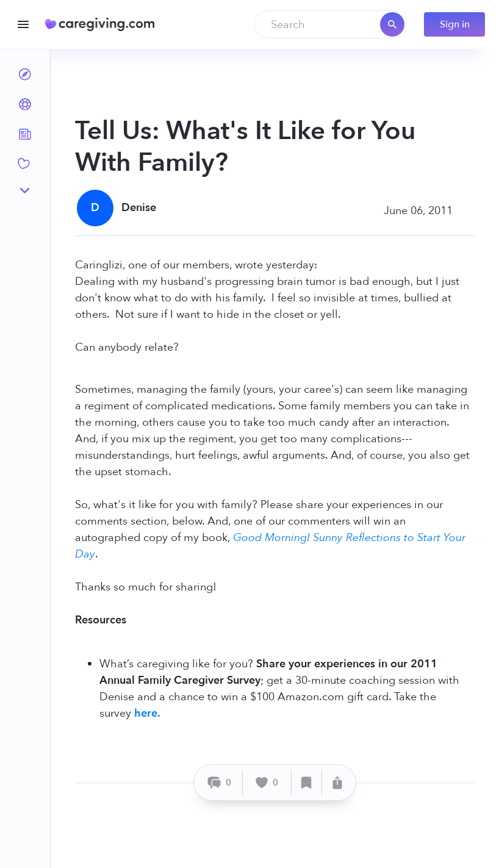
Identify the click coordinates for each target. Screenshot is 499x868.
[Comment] (220, 782)
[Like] (267, 782)
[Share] (337, 782)
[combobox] (330, 24)
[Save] (307, 782)
